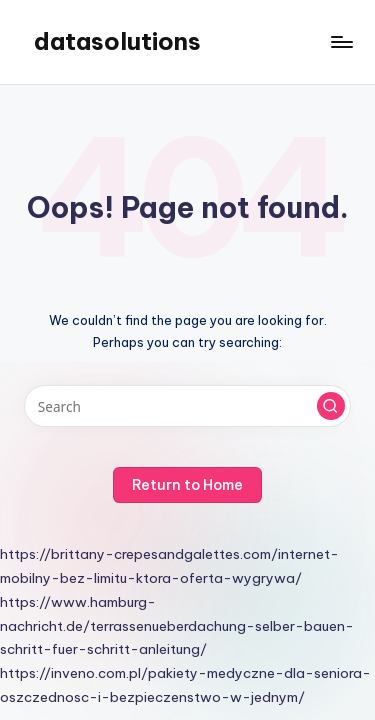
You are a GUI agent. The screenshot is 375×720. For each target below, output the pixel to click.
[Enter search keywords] (187, 406)
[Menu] (341, 41)
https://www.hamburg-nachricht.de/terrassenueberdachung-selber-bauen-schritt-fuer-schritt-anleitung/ (177, 626)
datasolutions (117, 41)
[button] (331, 406)
